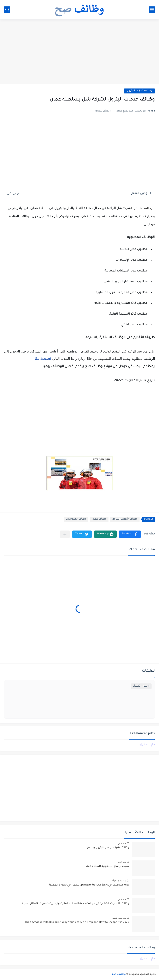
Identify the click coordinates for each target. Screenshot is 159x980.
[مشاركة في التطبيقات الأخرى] (65, 534)
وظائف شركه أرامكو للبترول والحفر (108, 848)
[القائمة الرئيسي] (152, 10)
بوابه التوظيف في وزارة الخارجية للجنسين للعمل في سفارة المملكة (89, 885)
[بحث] (7, 10)
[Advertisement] (79, 52)
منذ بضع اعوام (119, 881)
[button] (130, 534)
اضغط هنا (43, 359)
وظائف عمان (99, 519)
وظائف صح (119, 974)
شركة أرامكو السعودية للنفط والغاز (107, 866)
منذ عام (122, 843)
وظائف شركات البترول (139, 91)
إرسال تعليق (141, 686)
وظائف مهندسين (76, 519)
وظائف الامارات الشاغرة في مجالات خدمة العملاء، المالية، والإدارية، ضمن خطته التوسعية (76, 904)
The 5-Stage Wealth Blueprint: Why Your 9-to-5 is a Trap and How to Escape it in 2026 (77, 922)
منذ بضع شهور (119, 918)
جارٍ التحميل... (146, 744)
